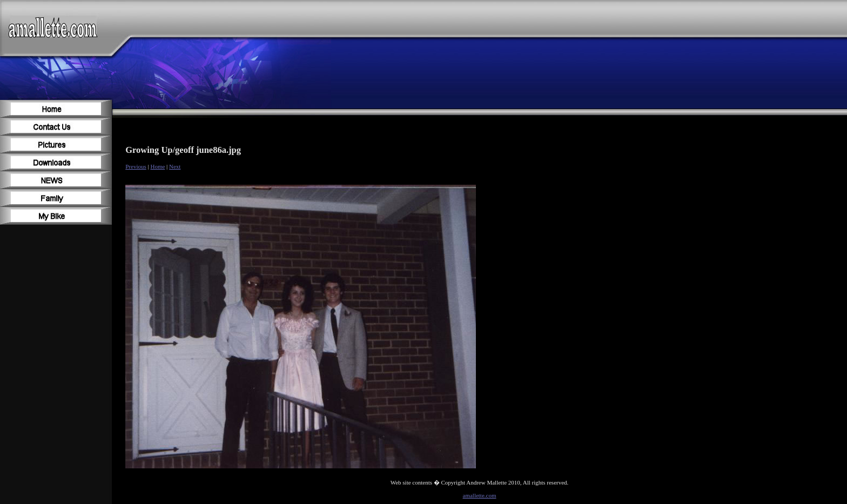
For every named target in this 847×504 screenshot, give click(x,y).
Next (175, 166)
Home (157, 166)
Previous (136, 166)
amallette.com (480, 495)
